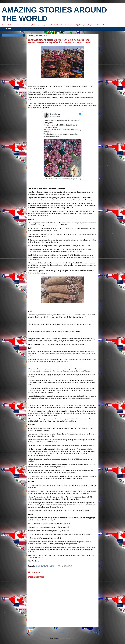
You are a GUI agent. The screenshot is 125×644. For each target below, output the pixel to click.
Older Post (93, 632)
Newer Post (33, 632)
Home (63, 632)
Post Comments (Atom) (67, 638)
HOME (8, 29)
